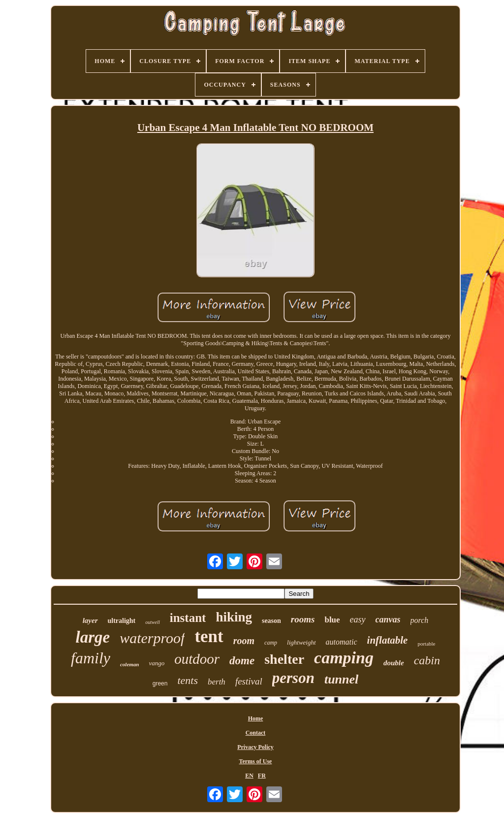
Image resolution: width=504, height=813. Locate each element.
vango (157, 663)
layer (90, 620)
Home (256, 718)
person (293, 678)
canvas (388, 619)
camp (271, 643)
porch (420, 620)
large (93, 637)
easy (358, 619)
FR (262, 776)
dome (242, 661)
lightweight (301, 642)
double (394, 663)
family (91, 658)
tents (188, 680)
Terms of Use (256, 761)
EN (249, 776)
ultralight (122, 621)
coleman (130, 664)
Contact (256, 733)
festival (249, 681)
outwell (152, 622)
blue (332, 620)
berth (217, 682)
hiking (234, 617)
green (160, 683)
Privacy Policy (255, 747)
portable (426, 644)
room (244, 641)
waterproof (152, 638)
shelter (284, 659)
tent (209, 636)
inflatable (388, 640)
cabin (427, 660)
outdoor (197, 659)
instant (188, 618)
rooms (303, 619)
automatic (342, 642)
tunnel (341, 679)
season (271, 621)
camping (344, 658)
